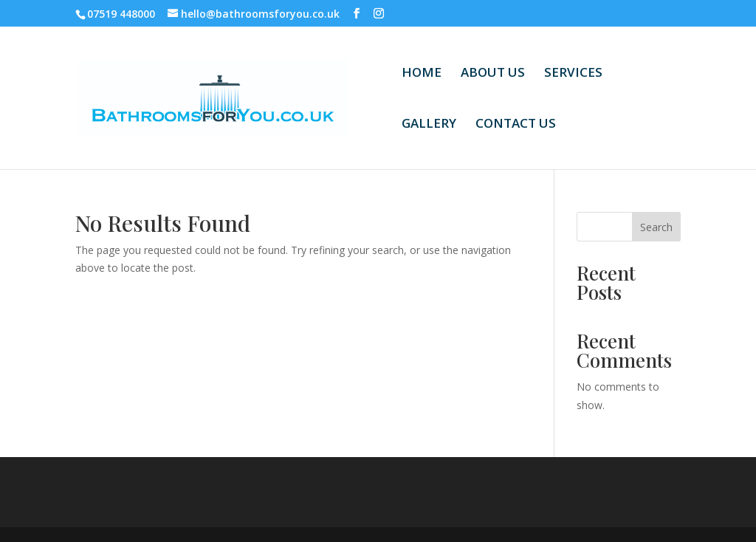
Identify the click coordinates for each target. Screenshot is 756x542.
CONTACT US (516, 125)
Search (656, 227)
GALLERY (429, 125)
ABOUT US (493, 74)
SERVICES (573, 74)
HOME (422, 74)
